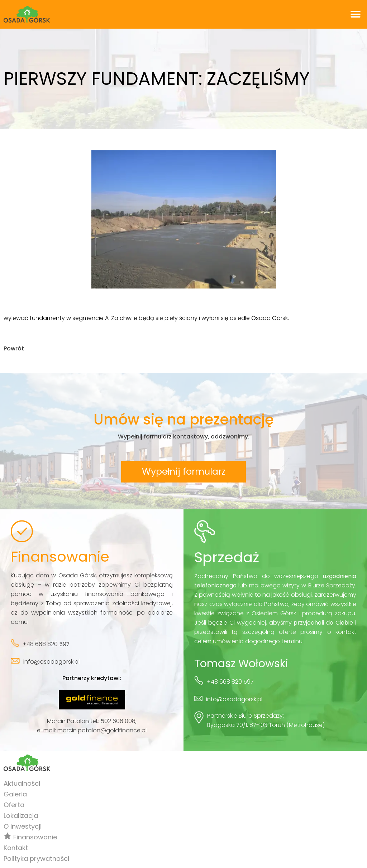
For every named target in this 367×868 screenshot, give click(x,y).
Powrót (14, 348)
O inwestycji (23, 827)
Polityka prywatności (36, 859)
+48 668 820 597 (46, 644)
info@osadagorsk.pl (51, 662)
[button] (355, 14)
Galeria (15, 794)
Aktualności (22, 784)
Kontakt (16, 848)
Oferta (14, 805)
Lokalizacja (21, 816)
